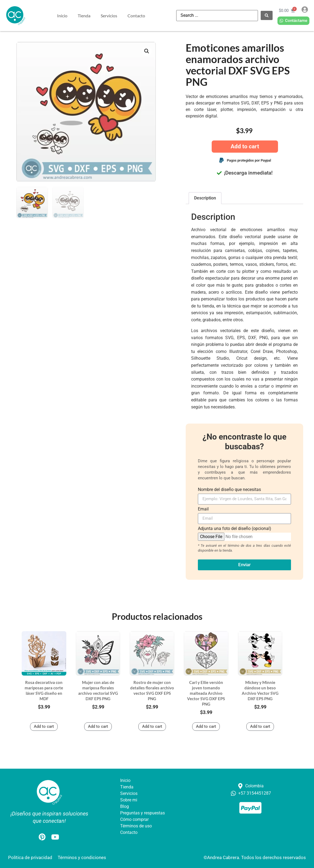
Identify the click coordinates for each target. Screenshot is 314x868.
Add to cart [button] (44, 726)
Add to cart (245, 146)
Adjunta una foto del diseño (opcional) (235, 529)
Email (203, 509)
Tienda (84, 16)
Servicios (109, 16)
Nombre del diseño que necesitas (229, 490)
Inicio (62, 16)
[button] (147, 51)
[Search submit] (267, 15)
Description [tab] (205, 198)
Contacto (136, 16)
